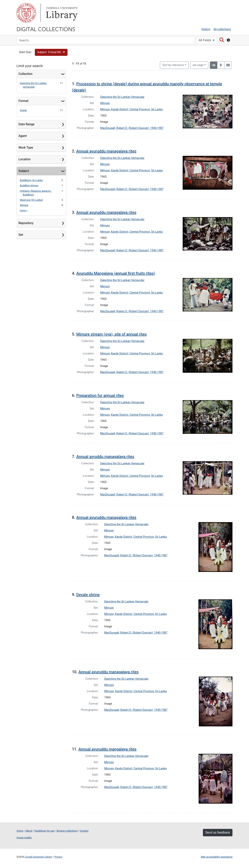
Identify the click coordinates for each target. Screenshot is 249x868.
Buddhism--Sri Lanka (31, 180)
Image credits (24, 838)
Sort (173, 65)
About (29, 831)
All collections (222, 29)
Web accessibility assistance (217, 857)
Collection (25, 74)
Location (25, 159)
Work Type (26, 148)
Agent (23, 136)
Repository (26, 223)
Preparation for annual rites (100, 395)
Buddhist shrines (29, 185)
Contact (84, 831)
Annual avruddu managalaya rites (105, 457)
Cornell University (26, 13)
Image (23, 110)
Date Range (26, 124)
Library (61, 13)
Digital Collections (46, 29)
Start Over (25, 52)
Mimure (24, 205)
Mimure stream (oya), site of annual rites (111, 334)
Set (21, 235)
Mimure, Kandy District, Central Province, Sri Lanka (131, 109)
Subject (24, 171)
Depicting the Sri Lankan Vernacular (122, 97)
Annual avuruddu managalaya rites (106, 151)
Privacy (58, 857)
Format (23, 101)
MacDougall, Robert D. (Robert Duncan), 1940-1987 (132, 128)
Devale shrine (88, 595)
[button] (51, 52)
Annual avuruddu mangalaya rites (107, 749)
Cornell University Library (38, 857)
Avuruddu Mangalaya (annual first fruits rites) (116, 273)
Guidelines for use (44, 831)
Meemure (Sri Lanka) (31, 200)
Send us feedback (218, 832)
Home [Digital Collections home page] (20, 831)
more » (24, 210)
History (206, 29)
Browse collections (67, 831)
